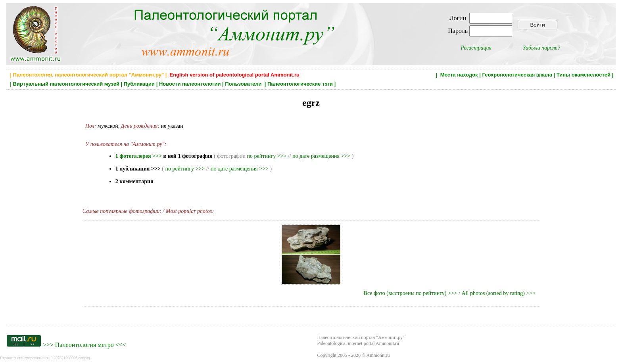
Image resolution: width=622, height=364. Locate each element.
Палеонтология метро (84, 345)
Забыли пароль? (541, 48)
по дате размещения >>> (321, 156)
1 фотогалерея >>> (139, 156)
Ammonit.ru (378, 355)
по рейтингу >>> (267, 156)
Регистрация (476, 48)
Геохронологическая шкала (517, 75)
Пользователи (244, 84)
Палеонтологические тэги (300, 84)
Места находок (459, 75)
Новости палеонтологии (190, 84)
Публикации (139, 84)
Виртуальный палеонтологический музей (66, 84)
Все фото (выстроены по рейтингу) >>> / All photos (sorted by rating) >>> (450, 293)
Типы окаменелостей (584, 75)
